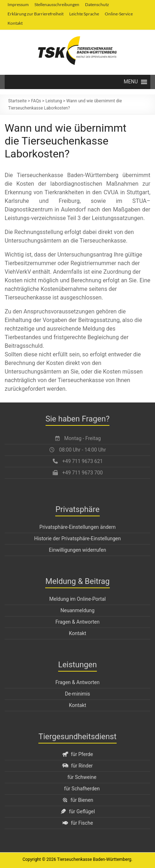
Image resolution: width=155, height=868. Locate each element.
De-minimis (77, 694)
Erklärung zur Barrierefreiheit (36, 14)
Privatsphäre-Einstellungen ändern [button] (77, 527)
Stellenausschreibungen (57, 4)
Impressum (18, 4)
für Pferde (77, 754)
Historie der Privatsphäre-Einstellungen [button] (77, 538)
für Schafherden (82, 789)
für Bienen (77, 800)
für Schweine (82, 777)
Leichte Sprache (84, 14)
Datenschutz (97, 4)
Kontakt (15, 23)
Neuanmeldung (78, 610)
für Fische (77, 823)
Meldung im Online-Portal (77, 599)
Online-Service (119, 14)
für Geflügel (78, 811)
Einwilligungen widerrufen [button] (77, 550)
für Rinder (77, 766)
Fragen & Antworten (77, 622)
